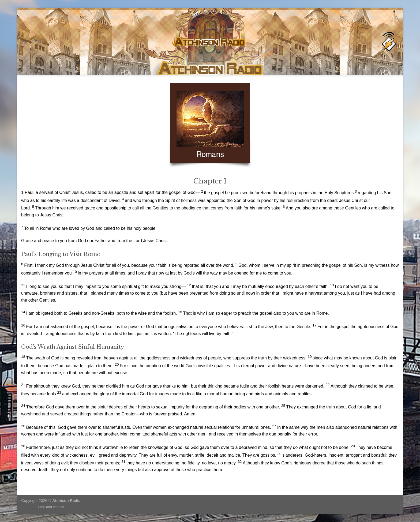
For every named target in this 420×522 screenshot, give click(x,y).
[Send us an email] (40, 42)
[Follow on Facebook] (33, 42)
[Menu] (24, 41)
